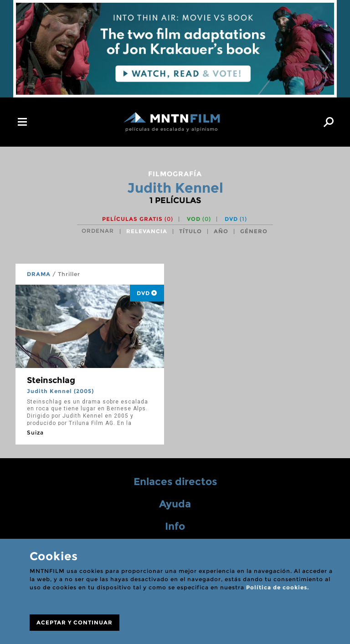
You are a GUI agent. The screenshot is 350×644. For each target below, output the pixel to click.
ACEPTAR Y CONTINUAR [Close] (75, 622)
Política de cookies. (278, 587)
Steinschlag (51, 380)
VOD (199, 219)
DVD (236, 219)
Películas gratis (138, 219)
